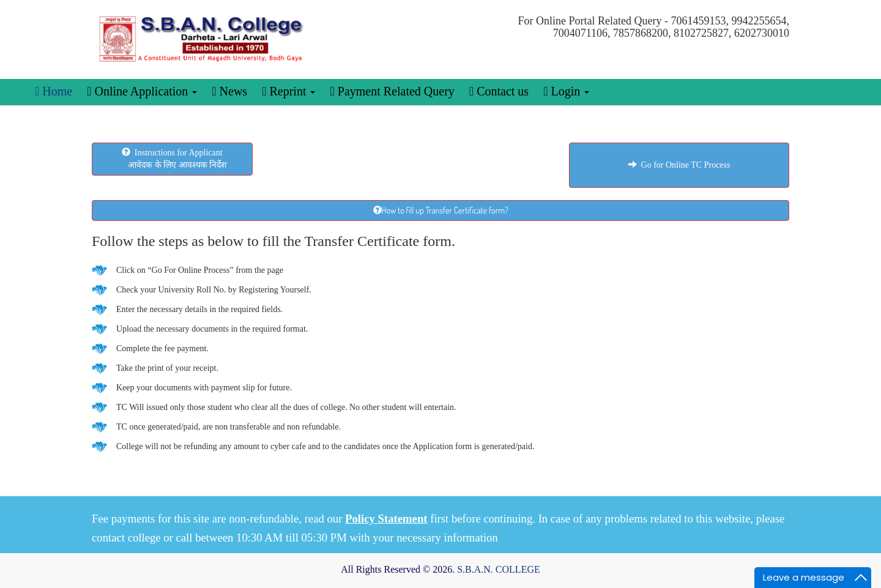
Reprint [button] (288, 91)
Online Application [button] (142, 91)
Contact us (499, 91)
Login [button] (566, 91)
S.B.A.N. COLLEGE (499, 569)
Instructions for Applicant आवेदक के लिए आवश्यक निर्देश (173, 158)
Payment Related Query (392, 91)
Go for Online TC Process (679, 165)
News (229, 91)
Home (54, 91)
